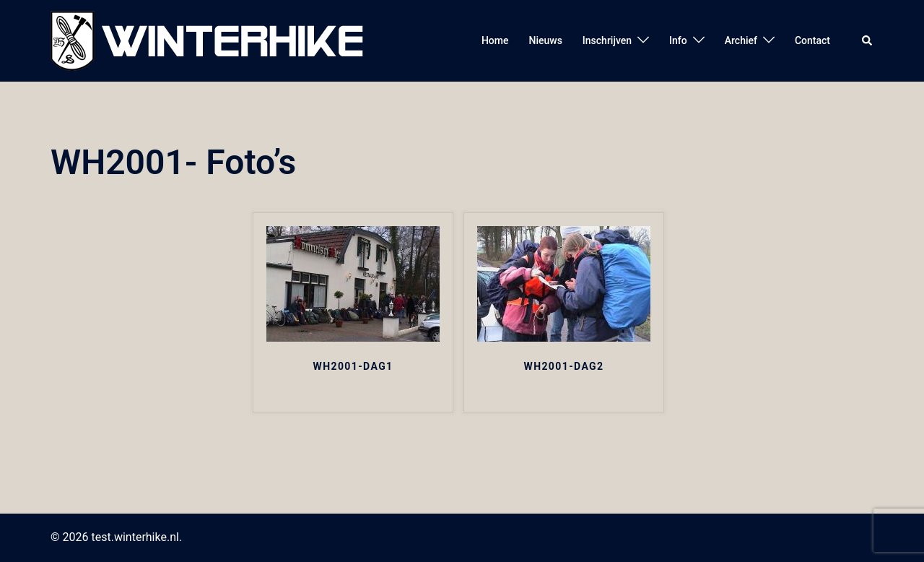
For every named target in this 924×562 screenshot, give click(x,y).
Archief (741, 40)
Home (495, 40)
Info (678, 40)
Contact (812, 40)
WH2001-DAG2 (563, 366)
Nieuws (545, 40)
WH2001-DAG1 (353, 366)
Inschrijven (607, 40)
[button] (868, 40)
